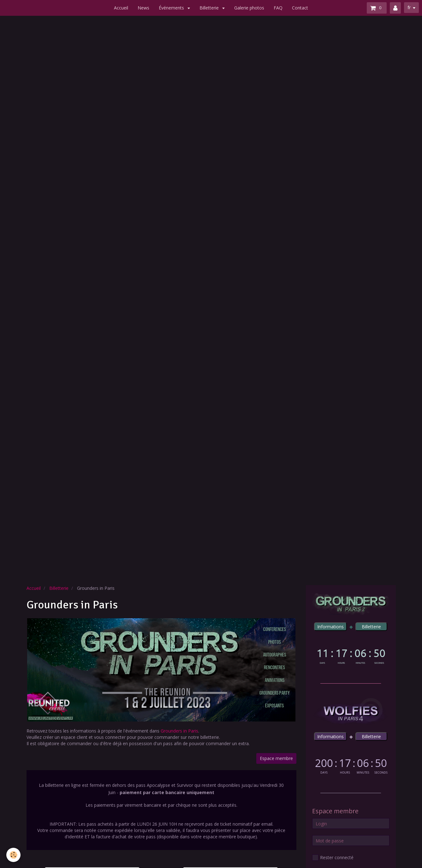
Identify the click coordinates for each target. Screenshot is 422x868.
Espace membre (276, 758)
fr (409, 7)
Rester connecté (333, 858)
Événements (172, 8)
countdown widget (351, 655)
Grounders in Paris (179, 731)
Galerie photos (249, 8)
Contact (300, 8)
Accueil (121, 8)
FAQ (278, 8)
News (143, 8)
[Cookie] (13, 855)
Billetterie (210, 8)
